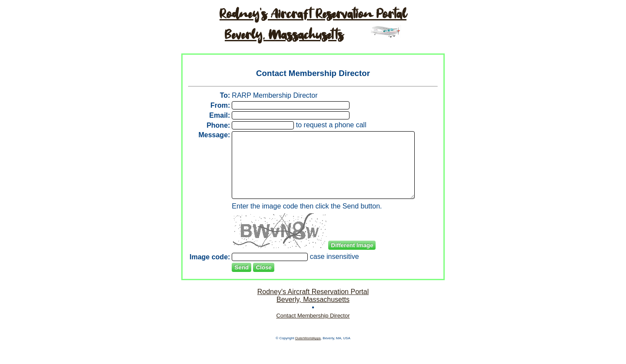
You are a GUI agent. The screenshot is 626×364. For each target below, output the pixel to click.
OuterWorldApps (308, 359)
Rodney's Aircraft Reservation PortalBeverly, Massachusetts (313, 316)
